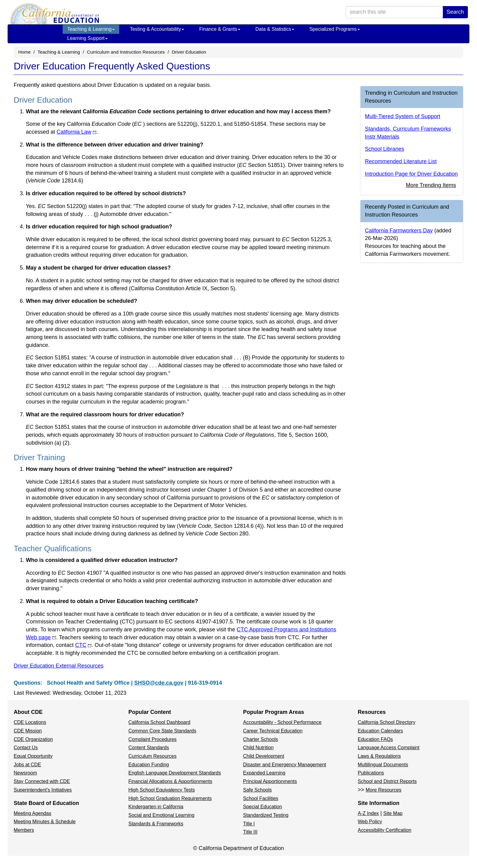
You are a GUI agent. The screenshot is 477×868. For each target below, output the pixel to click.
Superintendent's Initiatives (43, 790)
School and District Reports (387, 781)
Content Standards (149, 748)
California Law (74, 132)
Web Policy (370, 822)
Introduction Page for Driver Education (411, 174)
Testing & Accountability (157, 29)
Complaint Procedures (152, 739)
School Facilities (261, 798)
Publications (371, 773)
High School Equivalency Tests (162, 790)
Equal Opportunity (33, 756)
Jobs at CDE (27, 765)
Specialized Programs (335, 29)
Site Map (393, 813)
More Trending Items (431, 185)
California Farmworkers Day (399, 231)
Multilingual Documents (383, 765)
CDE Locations (30, 722)
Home (24, 52)
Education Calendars (380, 731)
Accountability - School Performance (282, 722)
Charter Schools (261, 739)
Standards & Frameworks (156, 824)
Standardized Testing (266, 815)
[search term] (394, 12)
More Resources (383, 790)
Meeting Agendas (33, 813)
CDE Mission (28, 731)
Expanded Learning (264, 773)
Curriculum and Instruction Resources (126, 52)
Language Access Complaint (389, 748)
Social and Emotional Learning (161, 815)
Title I (249, 824)
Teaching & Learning (91, 29)
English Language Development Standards (175, 773)
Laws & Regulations (379, 756)
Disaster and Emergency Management (285, 765)
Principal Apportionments (270, 781)
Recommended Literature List (401, 161)
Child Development (264, 756)
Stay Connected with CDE (42, 781)
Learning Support (87, 38)
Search (455, 12)
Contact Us (26, 748)
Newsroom (25, 773)
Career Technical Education (273, 731)
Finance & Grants (220, 29)
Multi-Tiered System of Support (403, 116)
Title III (250, 832)
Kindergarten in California (156, 807)
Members (24, 830)
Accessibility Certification (385, 830)
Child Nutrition (258, 748)
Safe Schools (257, 790)
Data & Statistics (275, 29)
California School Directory (386, 722)
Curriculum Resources (152, 756)
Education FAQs (375, 739)
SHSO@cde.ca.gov (159, 683)
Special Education (263, 807)
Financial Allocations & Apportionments (170, 781)
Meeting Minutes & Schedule (45, 822)
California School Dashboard (159, 722)
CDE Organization (33, 739)
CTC (81, 645)
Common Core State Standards (162, 731)
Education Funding (149, 765)
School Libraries (385, 149)
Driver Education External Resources (59, 666)
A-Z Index (368, 813)
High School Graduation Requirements (170, 798)
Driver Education (189, 52)
